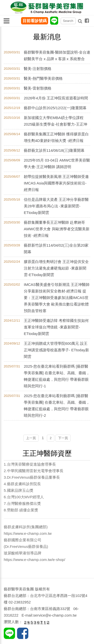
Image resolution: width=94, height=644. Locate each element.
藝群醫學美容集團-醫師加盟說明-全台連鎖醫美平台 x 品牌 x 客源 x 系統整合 (57, 55)
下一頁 (63, 438)
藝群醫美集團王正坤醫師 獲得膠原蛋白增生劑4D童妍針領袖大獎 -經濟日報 (56, 137)
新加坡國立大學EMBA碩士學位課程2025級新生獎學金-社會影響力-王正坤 (56, 121)
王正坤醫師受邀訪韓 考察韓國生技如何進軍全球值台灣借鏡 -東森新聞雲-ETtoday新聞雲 (56, 327)
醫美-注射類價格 (38, 69)
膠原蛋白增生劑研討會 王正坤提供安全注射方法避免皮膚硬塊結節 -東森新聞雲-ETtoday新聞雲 (56, 268)
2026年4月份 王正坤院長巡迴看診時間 (56, 98)
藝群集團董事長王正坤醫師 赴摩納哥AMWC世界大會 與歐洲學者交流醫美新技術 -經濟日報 (57, 229)
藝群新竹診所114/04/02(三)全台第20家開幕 (56, 249)
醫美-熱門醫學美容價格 (43, 78)
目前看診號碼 (35, 21)
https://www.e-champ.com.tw (28, 533)
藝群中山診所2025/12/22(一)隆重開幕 (55, 108)
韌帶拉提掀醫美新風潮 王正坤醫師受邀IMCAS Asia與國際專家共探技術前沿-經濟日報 (56, 183)
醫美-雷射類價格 (38, 88)
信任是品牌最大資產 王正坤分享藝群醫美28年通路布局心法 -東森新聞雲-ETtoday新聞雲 (56, 206)
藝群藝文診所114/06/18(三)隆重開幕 (54, 150)
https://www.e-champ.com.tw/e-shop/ (34, 560)
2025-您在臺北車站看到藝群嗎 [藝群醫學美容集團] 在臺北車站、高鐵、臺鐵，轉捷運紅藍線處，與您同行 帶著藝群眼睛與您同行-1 (57, 376)
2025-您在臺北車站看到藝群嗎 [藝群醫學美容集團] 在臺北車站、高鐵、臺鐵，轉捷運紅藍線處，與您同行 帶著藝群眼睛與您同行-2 (57, 406)
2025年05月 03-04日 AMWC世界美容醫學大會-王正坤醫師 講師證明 (57, 163)
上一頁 (31, 438)
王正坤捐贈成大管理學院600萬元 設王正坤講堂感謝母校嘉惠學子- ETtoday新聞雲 (56, 350)
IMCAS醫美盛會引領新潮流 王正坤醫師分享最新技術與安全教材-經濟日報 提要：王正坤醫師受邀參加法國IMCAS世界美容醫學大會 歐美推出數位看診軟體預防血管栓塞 (57, 298)
